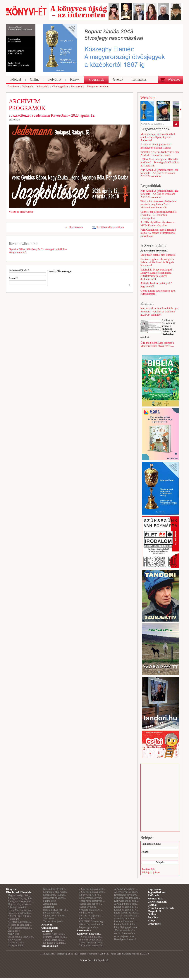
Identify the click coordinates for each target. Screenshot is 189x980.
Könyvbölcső (15, 940)
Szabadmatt (49, 919)
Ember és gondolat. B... (126, 907)
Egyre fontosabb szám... (127, 913)
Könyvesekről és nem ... (127, 901)
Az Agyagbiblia (16, 946)
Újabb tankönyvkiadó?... (91, 943)
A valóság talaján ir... (125, 919)
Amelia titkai (50, 904)
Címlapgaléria (50, 928)
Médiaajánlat (156, 899)
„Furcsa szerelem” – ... (126, 930)
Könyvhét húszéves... (89, 934)
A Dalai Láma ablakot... (126, 916)
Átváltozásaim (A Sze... (91, 937)
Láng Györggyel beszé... (127, 927)
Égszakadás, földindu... (55, 895)
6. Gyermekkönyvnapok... (92, 892)
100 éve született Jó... (90, 895)
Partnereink (84, 930)
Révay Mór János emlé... (21, 910)
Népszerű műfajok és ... (91, 910)
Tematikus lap (50, 946)
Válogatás (47, 931)
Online (152, 914)
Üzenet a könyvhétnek (161, 908)
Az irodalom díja (87, 907)
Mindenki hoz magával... (127, 898)
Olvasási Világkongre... (91, 916)
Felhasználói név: (151, 844)
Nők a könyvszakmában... (92, 924)
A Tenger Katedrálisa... (20, 922)
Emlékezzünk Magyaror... (21, 937)
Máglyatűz (13, 934)
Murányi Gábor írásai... (55, 937)
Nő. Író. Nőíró (86, 913)
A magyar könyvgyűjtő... (21, 898)
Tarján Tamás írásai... (54, 940)
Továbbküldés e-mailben (110, 227)
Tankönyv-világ (87, 919)
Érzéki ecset (14, 931)
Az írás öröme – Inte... (126, 933)
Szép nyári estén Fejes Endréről (158, 255)
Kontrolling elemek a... (55, 889)
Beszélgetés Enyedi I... (126, 939)
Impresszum (155, 889)
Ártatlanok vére (16, 943)
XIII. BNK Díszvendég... (92, 922)
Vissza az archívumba (21, 212)
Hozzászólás (76, 227)
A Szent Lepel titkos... (19, 916)
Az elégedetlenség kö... (20, 928)
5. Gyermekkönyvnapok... (92, 889)
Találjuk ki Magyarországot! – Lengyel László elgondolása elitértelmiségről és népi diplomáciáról (157, 274)
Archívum (47, 925)
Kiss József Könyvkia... (20, 892)
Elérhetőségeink (157, 902)
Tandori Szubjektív (53, 922)
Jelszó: (145, 852)
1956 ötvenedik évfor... (91, 898)
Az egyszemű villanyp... (127, 892)
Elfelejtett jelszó (151, 872)
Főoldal (152, 905)
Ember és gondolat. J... (126, 910)
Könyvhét (12, 889)
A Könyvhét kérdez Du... (92, 946)
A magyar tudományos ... (92, 901)
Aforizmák (49, 907)
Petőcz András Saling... (126, 924)
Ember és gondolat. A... (91, 940)
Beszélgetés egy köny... (126, 895)
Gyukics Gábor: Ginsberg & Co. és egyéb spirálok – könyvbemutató (38, 251)
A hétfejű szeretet (17, 907)
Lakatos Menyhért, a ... (126, 922)
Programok (154, 924)
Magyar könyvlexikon (19, 904)
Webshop (148, 98)
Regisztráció (148, 869)
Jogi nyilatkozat (157, 892)
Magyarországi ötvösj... (20, 895)
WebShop (174, 79)
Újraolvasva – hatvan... (55, 916)
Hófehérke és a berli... (55, 898)
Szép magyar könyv (89, 927)
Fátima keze (49, 901)
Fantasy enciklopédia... (20, 913)
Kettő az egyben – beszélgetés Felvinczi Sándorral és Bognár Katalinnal (157, 262)
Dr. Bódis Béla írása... (55, 943)
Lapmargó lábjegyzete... (56, 892)
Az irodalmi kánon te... (91, 904)
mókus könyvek (51, 913)
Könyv (152, 921)
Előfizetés (153, 895)
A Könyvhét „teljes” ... (126, 889)
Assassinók (14, 919)
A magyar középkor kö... (20, 901)
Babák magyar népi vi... (56, 910)
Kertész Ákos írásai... (54, 934)
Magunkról (154, 911)
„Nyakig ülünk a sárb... (126, 904)
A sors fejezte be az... (125, 936)
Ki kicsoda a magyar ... (20, 925)
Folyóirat (153, 917)
